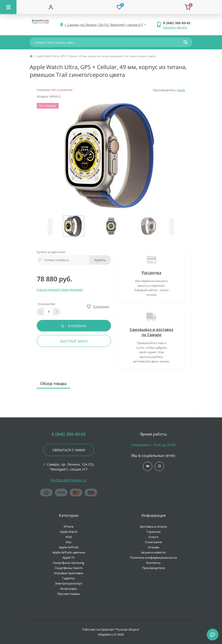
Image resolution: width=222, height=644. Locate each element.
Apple (181, 90)
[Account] (51, 7)
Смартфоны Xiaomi (69, 568)
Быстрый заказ (74, 341)
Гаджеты (69, 578)
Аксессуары (69, 589)
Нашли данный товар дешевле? (60, 290)
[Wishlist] (119, 7)
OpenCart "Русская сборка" (120, 629)
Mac (69, 542)
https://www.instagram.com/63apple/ (159, 466)
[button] (178, 23)
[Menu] (8, 7)
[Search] (186, 42)
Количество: (47, 304)
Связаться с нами (69, 450)
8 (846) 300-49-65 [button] (69, 434)
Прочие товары (69, 594)
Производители (154, 568)
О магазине (153, 542)
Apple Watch (69, 532)
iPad (69, 537)
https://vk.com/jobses (148, 466)
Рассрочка (151, 273)
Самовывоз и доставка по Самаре (151, 332)
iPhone (69, 526)
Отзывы (154, 547)
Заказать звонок (175, 27)
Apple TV (69, 558)
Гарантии (154, 532)
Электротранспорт (69, 583)
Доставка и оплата (153, 526)
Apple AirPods (69, 547)
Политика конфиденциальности (154, 558)
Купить (100, 260)
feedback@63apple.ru (69, 480)
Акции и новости (153, 552)
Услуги (153, 537)
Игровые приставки (69, 573)
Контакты (153, 563)
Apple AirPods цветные (69, 552)
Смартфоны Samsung (69, 563)
